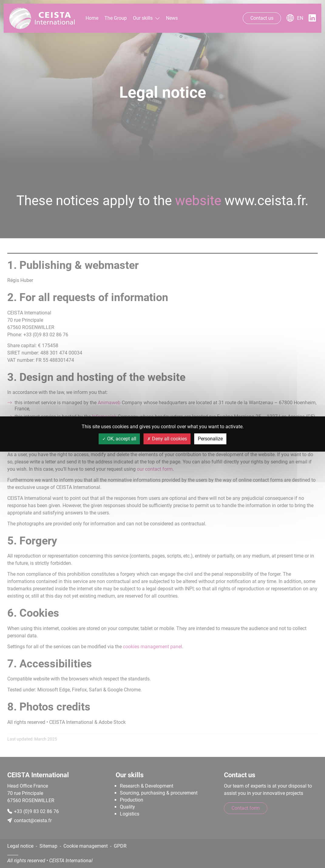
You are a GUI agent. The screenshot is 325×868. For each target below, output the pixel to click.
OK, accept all (119, 439)
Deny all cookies (167, 439)
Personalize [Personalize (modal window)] (210, 439)
